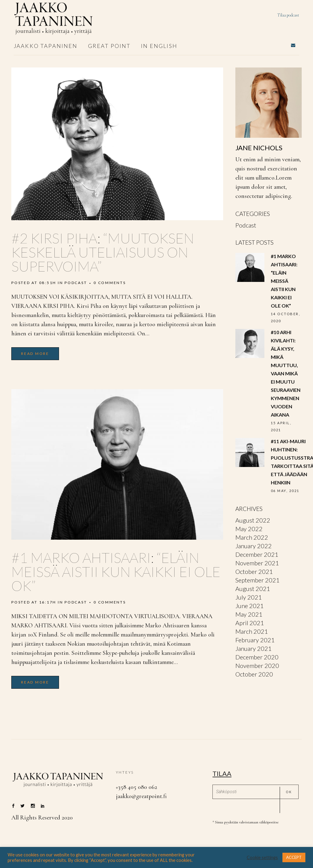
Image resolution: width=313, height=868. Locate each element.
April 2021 (250, 623)
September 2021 (258, 580)
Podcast (76, 283)
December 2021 (257, 554)
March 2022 (252, 537)
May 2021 (249, 614)
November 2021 (257, 563)
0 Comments (110, 283)
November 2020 (257, 666)
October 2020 (254, 674)
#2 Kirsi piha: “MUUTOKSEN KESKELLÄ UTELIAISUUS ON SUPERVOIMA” (103, 252)
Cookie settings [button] (262, 857)
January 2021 (254, 648)
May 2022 (249, 529)
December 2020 (257, 657)
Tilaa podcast (288, 15)
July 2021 (249, 597)
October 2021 (254, 571)
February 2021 (255, 640)
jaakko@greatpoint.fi (141, 796)
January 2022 (254, 546)
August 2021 (253, 589)
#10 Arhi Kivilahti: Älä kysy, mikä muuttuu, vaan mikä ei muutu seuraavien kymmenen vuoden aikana (286, 373)
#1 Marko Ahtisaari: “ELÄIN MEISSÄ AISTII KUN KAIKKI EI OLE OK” (116, 572)
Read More (35, 354)
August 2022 (253, 520)
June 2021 (250, 606)
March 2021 (252, 631)
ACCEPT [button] (294, 857)
